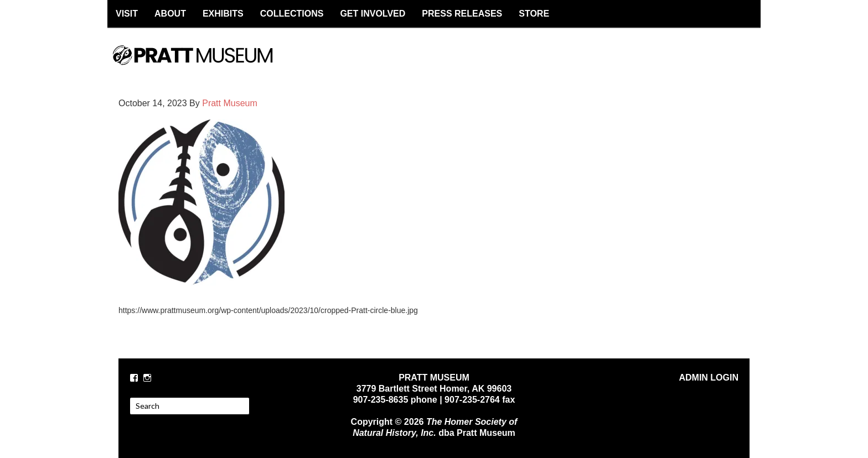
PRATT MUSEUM (204, 65)
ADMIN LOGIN (709, 378)
